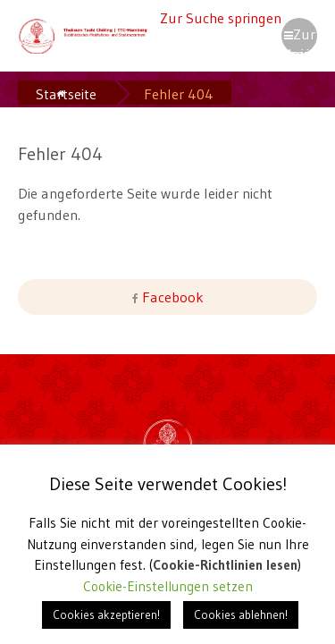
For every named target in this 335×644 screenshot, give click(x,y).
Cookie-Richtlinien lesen (226, 565)
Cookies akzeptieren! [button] (106, 614)
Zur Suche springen (221, 18)
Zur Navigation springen (299, 39)
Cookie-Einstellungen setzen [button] (168, 586)
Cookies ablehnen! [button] (241, 614)
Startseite (66, 94)
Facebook (171, 297)
